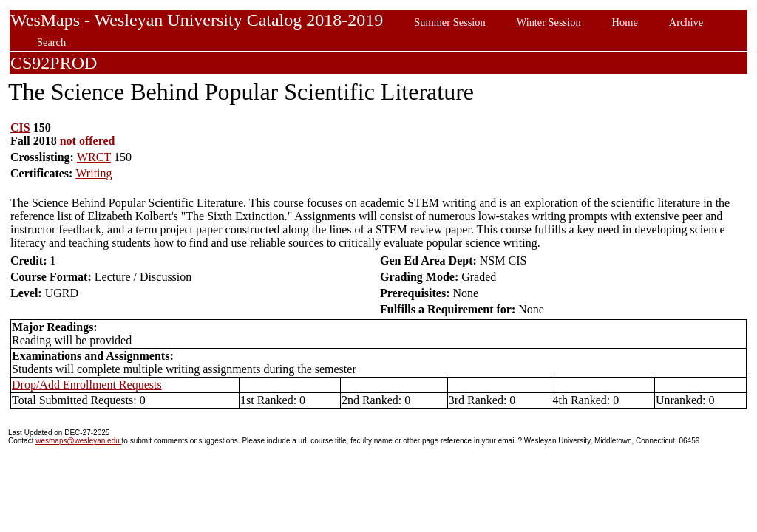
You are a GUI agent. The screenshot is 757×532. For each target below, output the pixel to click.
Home (625, 22)
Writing (94, 173)
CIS (20, 127)
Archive (686, 22)
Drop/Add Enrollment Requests (87, 385)
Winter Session (549, 22)
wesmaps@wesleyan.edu (78, 441)
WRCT (94, 157)
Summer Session (449, 22)
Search (51, 42)
